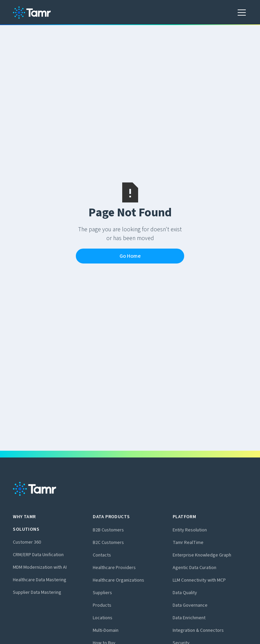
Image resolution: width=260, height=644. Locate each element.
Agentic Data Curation (194, 568)
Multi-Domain (106, 630)
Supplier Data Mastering (37, 592)
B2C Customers (108, 543)
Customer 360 (27, 542)
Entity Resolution (190, 530)
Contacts (102, 555)
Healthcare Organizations (118, 580)
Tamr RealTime (188, 543)
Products (102, 605)
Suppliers (102, 593)
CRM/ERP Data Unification (38, 555)
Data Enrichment (189, 618)
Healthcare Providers (114, 568)
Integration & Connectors (198, 630)
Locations (103, 618)
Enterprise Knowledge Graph (202, 555)
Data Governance (190, 605)
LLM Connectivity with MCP (199, 580)
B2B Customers (108, 530)
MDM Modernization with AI (40, 567)
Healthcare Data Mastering (40, 580)
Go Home (130, 256)
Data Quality (185, 593)
